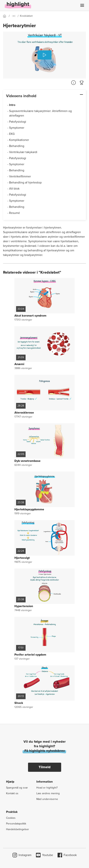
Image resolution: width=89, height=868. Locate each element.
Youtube (44, 855)
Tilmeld (45, 767)
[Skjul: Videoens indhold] (69, 95)
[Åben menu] (82, 5)
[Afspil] (44, 55)
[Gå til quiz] (82, 83)
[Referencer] (73, 83)
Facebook (67, 855)
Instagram (22, 855)
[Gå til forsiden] (6, 16)
